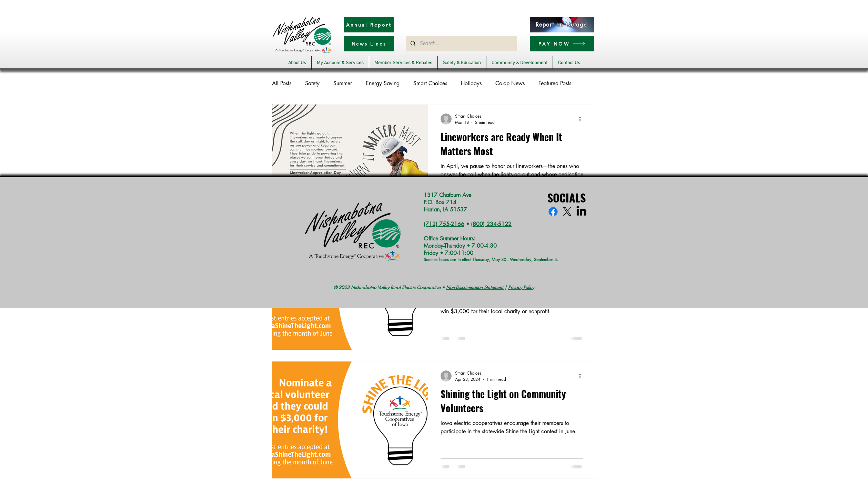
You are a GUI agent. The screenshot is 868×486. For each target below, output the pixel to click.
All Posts (282, 83)
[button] (297, 63)
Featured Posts (555, 83)
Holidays (471, 83)
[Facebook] (553, 212)
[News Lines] (369, 44)
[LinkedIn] (581, 212)
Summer (343, 83)
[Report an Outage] (562, 25)
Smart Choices (430, 83)
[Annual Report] (369, 25)
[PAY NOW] (562, 44)
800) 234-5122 (492, 224)
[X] (567, 212)
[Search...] (461, 44)
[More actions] (582, 119)
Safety (312, 83)
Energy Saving (383, 83)
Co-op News (510, 83)
